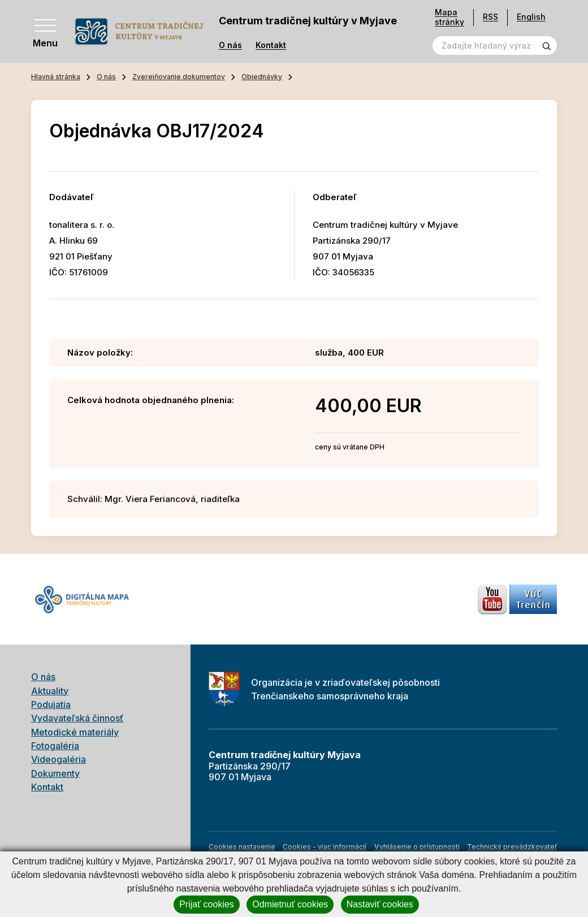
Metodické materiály (75, 732)
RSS (490, 17)
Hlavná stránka (56, 77)
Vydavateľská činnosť (77, 718)
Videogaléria (59, 759)
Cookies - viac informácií (325, 847)
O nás (230, 45)
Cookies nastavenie (242, 847)
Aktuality (50, 691)
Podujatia (51, 704)
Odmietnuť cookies (290, 904)
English (531, 17)
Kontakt (271, 45)
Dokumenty (55, 773)
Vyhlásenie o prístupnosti (417, 847)
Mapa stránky (449, 17)
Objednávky (262, 77)
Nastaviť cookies (380, 904)
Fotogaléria (55, 746)
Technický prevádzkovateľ (512, 847)
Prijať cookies (207, 904)
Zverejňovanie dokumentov (179, 77)
